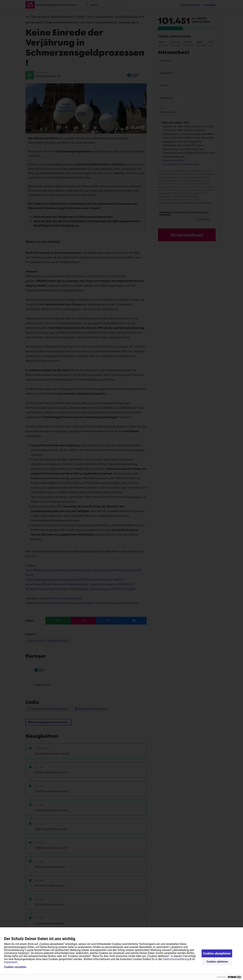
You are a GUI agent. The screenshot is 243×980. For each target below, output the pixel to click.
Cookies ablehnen (217, 962)
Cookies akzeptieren (217, 953)
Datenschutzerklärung (176, 959)
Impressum (11, 962)
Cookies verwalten (15, 967)
